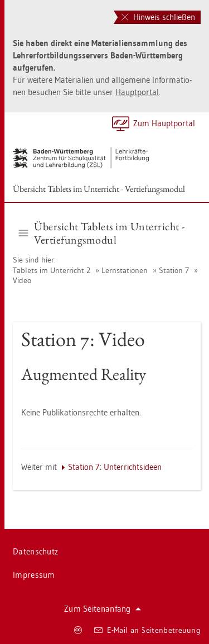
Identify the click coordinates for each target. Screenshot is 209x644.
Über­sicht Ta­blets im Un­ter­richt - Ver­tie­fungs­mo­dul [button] (102, 233)
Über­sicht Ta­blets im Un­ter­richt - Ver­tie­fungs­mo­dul (99, 189)
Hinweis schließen (158, 17)
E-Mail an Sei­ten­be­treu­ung (147, 630)
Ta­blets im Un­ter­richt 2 (52, 270)
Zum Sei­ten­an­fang (103, 609)
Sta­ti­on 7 (174, 270)
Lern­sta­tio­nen (125, 270)
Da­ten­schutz (35, 551)
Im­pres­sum (34, 575)
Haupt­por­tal (137, 92)
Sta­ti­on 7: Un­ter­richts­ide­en (115, 467)
